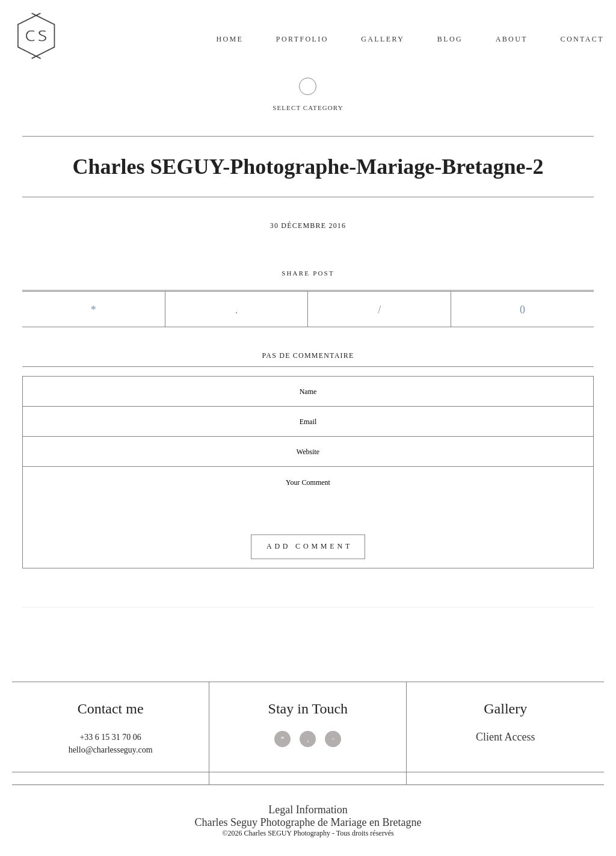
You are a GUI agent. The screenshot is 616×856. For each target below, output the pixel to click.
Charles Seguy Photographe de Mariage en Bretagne (308, 822)
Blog (450, 39)
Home (229, 39)
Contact (582, 39)
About (512, 39)
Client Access (505, 737)
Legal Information (308, 810)
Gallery (383, 39)
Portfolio (302, 39)
